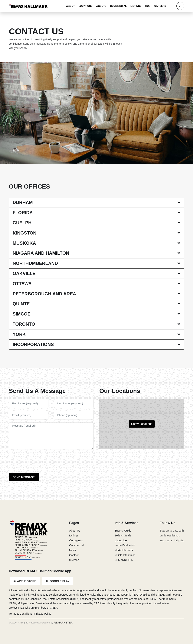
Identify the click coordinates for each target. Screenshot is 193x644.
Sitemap (74, 560)
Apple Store (25, 581)
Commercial (118, 6)
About (70, 6)
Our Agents (76, 540)
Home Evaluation (125, 545)
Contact (74, 555)
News (73, 550)
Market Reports (124, 550)
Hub (148, 6)
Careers (160, 6)
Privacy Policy (43, 614)
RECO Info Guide (125, 555)
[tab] (96, 203)
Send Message (24, 477)
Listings (136, 6)
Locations (85, 6)
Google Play (57, 581)
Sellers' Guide (123, 536)
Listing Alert (121, 540)
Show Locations (142, 424)
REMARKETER (124, 560)
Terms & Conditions (21, 614)
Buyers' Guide (123, 531)
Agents (101, 6)
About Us (75, 531)
